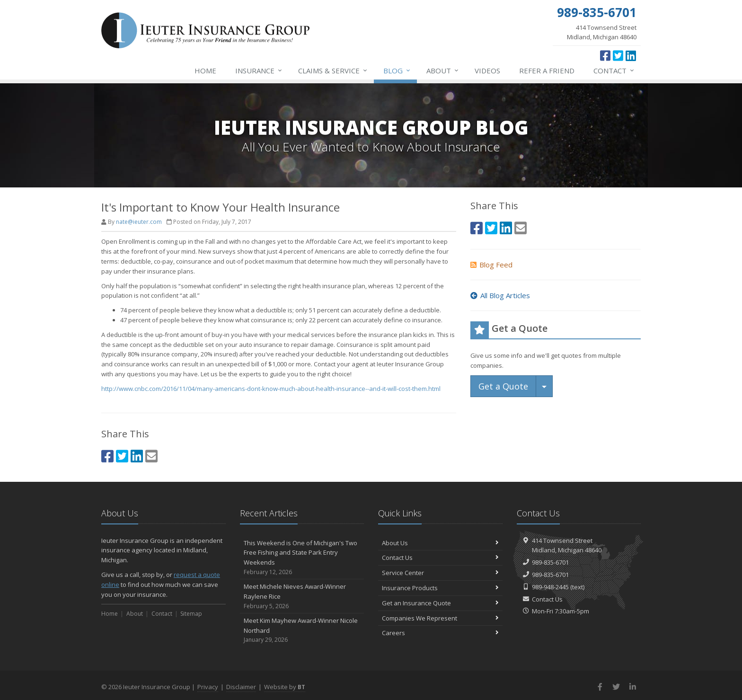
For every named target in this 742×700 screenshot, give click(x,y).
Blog (397, 71)
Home (205, 71)
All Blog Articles (500, 295)
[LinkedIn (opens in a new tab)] (631, 55)
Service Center (440, 573)
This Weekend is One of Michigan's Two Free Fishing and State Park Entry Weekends (302, 558)
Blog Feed (491, 265)
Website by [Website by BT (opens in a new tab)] (285, 687)
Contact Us (440, 558)
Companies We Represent (440, 618)
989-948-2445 (550, 587)
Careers (440, 633)
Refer (547, 71)
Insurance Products (440, 588)
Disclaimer (241, 687)
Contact (614, 71)
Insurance (259, 71)
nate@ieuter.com (139, 222)
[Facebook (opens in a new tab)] (605, 55)
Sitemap (191, 614)
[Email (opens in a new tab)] (151, 456)
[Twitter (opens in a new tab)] (618, 55)
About (443, 71)
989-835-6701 (550, 562)
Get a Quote (503, 386)
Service (333, 71)
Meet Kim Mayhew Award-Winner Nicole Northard (302, 630)
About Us (440, 543)
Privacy (208, 687)
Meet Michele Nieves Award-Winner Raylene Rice (302, 596)
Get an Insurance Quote (440, 603)
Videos (487, 71)
